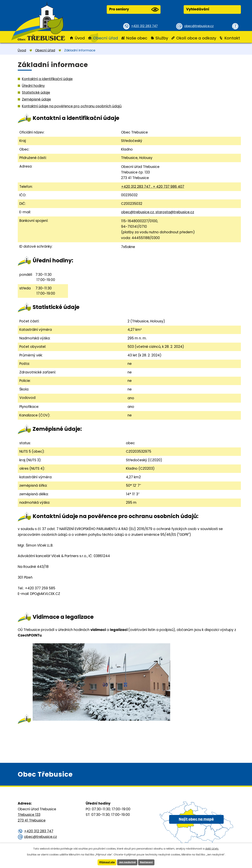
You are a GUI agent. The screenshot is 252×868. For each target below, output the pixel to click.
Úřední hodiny (33, 86)
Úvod (80, 38)
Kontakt (232, 38)
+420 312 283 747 (146, 26)
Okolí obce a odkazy (196, 38)
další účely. (212, 848)
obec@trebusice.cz (200, 26)
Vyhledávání (198, 9)
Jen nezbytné (127, 862)
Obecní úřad (106, 38)
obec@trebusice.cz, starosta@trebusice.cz (158, 212)
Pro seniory (134, 9)
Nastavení (148, 862)
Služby (162, 38)
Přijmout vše (105, 862)
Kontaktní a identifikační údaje (47, 79)
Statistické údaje (36, 93)
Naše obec (137, 38)
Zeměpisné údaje (36, 99)
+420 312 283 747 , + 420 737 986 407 (153, 187)
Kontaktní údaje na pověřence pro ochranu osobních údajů (72, 106)
